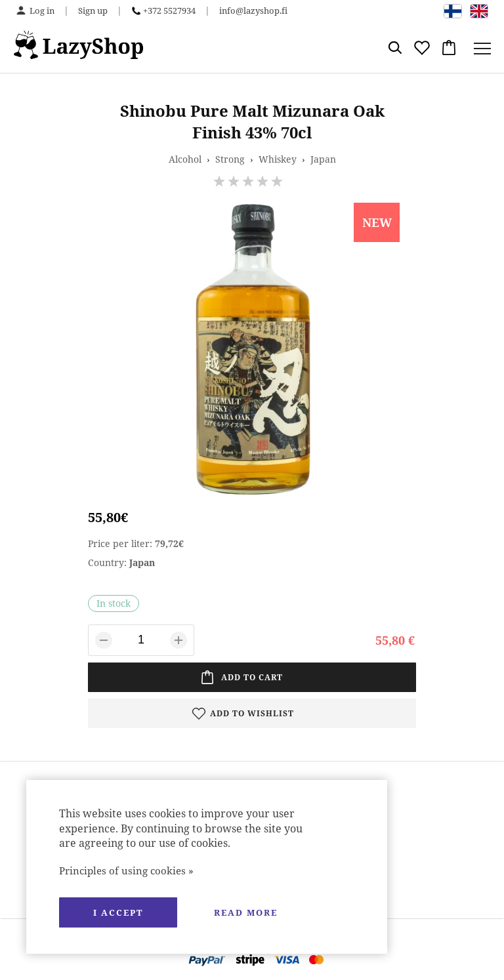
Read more (246, 912)
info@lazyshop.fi (253, 10)
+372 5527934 (169, 10)
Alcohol (185, 159)
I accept (118, 912)
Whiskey (278, 159)
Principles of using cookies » (126, 870)
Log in (42, 10)
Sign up (93, 10)
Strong (230, 159)
